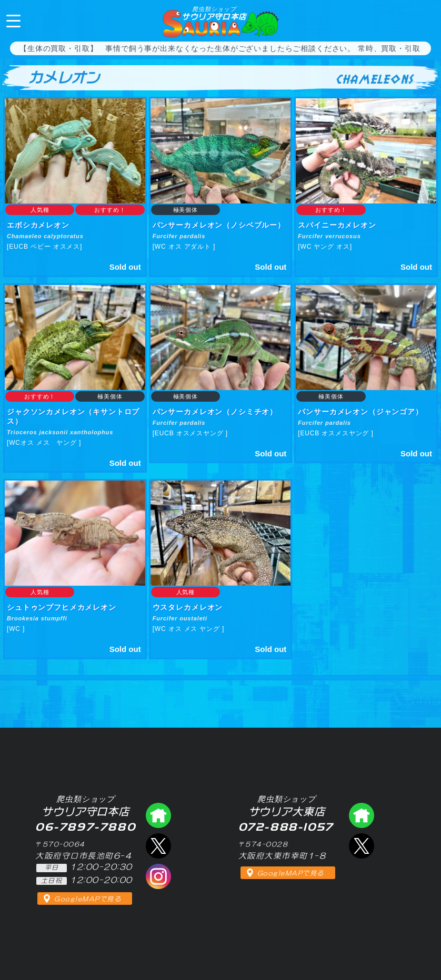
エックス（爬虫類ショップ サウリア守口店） (158, 846)
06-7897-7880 (424, 20)
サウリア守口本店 (214, 13)
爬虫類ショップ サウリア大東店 (362, 815)
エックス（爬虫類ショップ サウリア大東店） (362, 846)
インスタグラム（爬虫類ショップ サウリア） (158, 876)
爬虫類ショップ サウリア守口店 (158, 815)
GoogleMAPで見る (88, 899)
